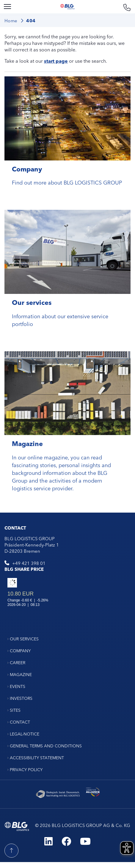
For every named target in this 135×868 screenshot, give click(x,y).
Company (27, 169)
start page (56, 61)
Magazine (27, 443)
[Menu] (7, 7)
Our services (32, 302)
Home (11, 20)
